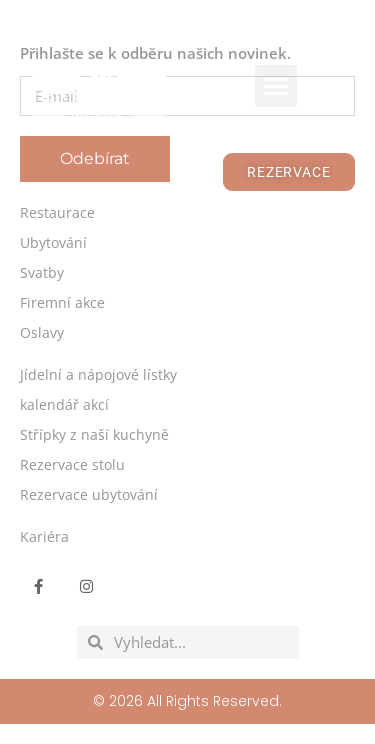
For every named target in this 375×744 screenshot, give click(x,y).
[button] (276, 86)
